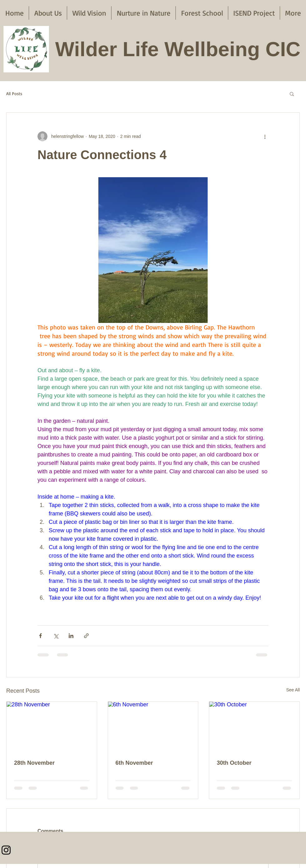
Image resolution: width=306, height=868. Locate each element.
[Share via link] (86, 636)
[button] (292, 94)
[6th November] (153, 727)
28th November (34, 763)
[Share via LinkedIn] (71, 636)
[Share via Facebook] (40, 636)
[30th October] (254, 727)
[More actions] (265, 136)
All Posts (14, 93)
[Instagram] (6, 850)
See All (293, 690)
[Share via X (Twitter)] (56, 636)
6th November (134, 763)
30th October (234, 763)
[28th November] (52, 727)
